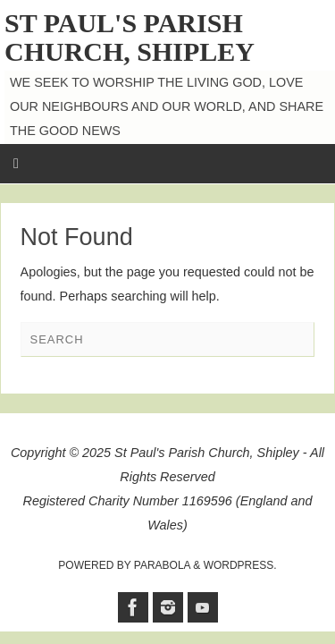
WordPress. (240, 565)
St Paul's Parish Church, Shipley (130, 38)
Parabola (162, 565)
